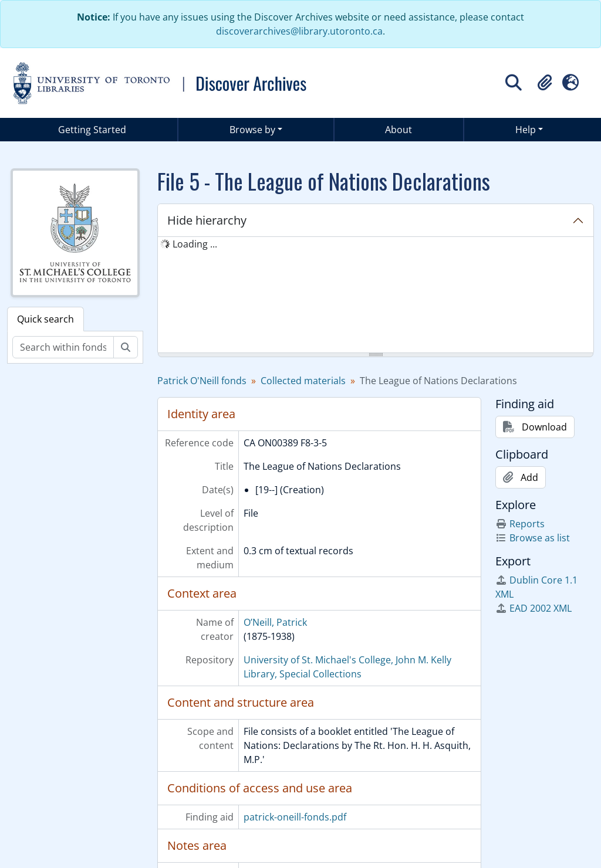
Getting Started (92, 130)
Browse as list (533, 538)
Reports (520, 524)
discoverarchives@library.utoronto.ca (299, 31)
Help (526, 130)
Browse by (252, 130)
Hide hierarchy (207, 220)
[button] (545, 83)
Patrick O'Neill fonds (202, 381)
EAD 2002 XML (534, 608)
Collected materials (303, 381)
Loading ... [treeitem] (195, 244)
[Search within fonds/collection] (63, 347)
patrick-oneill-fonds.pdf (295, 817)
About (399, 130)
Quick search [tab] (45, 319)
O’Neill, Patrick (275, 622)
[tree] (376, 296)
